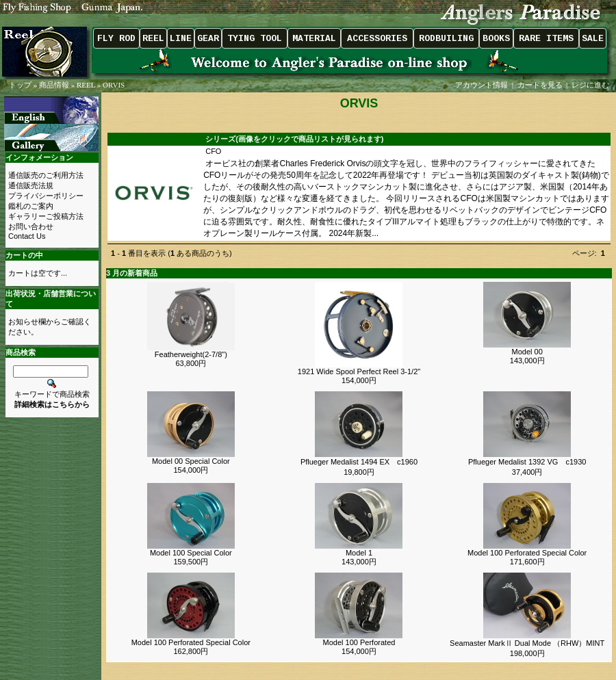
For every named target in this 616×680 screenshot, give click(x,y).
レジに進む (591, 85)
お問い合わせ (31, 226)
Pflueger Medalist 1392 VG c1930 (527, 462)
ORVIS (114, 85)
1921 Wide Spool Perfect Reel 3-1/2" (359, 371)
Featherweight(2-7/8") (191, 354)
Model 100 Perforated (359, 642)
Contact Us (27, 236)
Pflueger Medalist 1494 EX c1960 (359, 462)
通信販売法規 (31, 185)
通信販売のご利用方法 (46, 175)
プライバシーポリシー (46, 196)
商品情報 (54, 85)
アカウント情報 (482, 85)
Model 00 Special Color (191, 461)
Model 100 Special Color (191, 553)
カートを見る (540, 85)
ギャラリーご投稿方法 (46, 216)
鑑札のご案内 (31, 206)
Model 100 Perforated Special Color (527, 553)
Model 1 (359, 553)
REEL (86, 85)
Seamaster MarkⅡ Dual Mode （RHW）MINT (527, 643)
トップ (20, 85)
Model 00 (527, 352)
